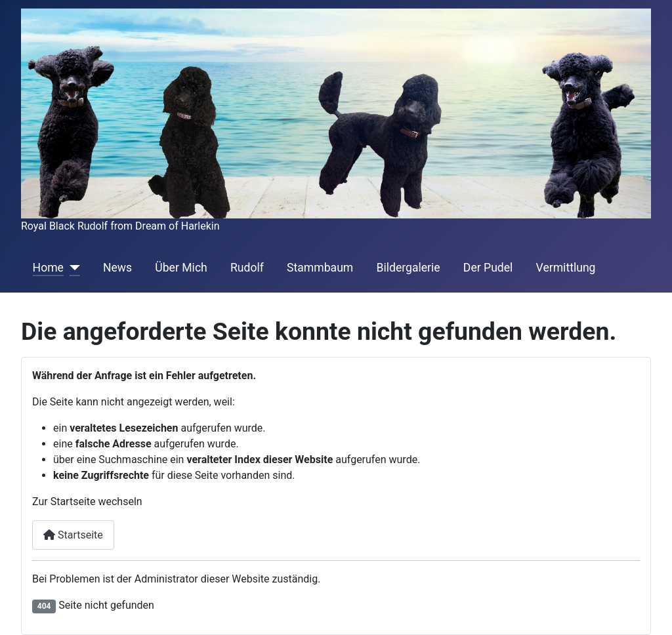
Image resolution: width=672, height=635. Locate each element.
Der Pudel (488, 268)
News (117, 268)
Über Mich (181, 268)
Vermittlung (566, 268)
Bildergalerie (408, 268)
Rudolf (247, 268)
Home (48, 268)
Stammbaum (320, 268)
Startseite (73, 535)
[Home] (72, 268)
